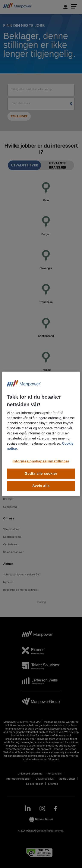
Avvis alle (41, 486)
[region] (41, 434)
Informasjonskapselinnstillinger (41, 461)
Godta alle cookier (41, 473)
